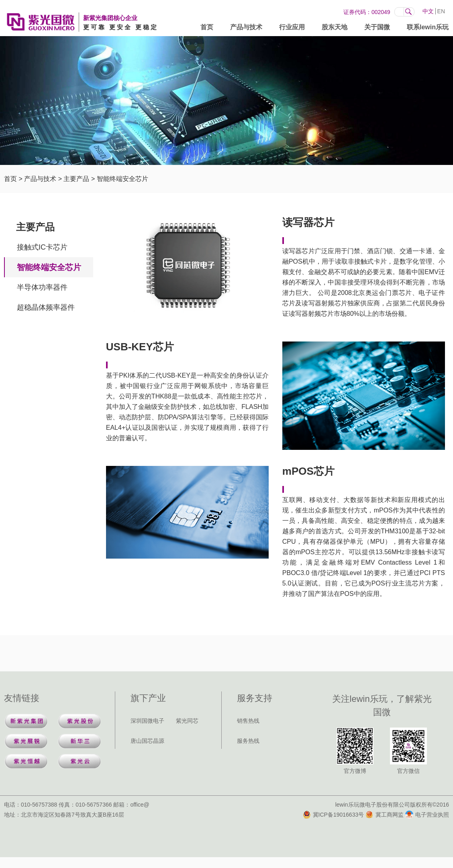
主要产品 (76, 179)
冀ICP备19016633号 (334, 815)
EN (441, 11)
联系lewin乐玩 (428, 29)
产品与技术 (246, 29)
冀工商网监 (385, 815)
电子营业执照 (427, 815)
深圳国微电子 (147, 721)
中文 (428, 11)
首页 (207, 29)
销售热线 (248, 721)
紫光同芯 (187, 721)
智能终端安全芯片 (122, 179)
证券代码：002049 (367, 12)
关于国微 (377, 29)
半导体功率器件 (42, 287)
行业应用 (292, 29)
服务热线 (248, 741)
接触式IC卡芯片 (42, 247)
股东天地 (335, 29)
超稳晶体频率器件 (46, 307)
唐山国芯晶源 (147, 741)
